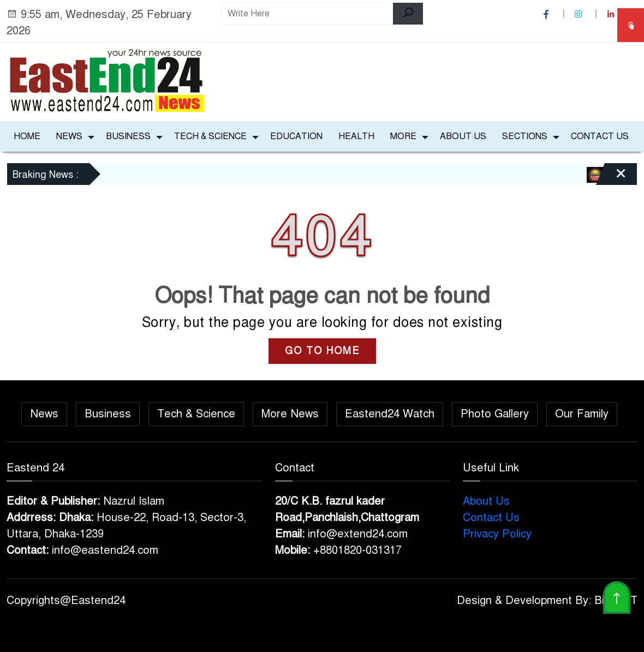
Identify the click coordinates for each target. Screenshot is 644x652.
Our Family (582, 414)
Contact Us (600, 136)
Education (296, 136)
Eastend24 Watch (390, 414)
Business (128, 136)
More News (290, 414)
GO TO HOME (322, 351)
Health (356, 136)
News (69, 136)
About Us (463, 136)
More (403, 136)
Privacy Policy (497, 534)
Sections (525, 136)
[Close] (611, 178)
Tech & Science (210, 136)
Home (27, 136)
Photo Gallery (495, 414)
